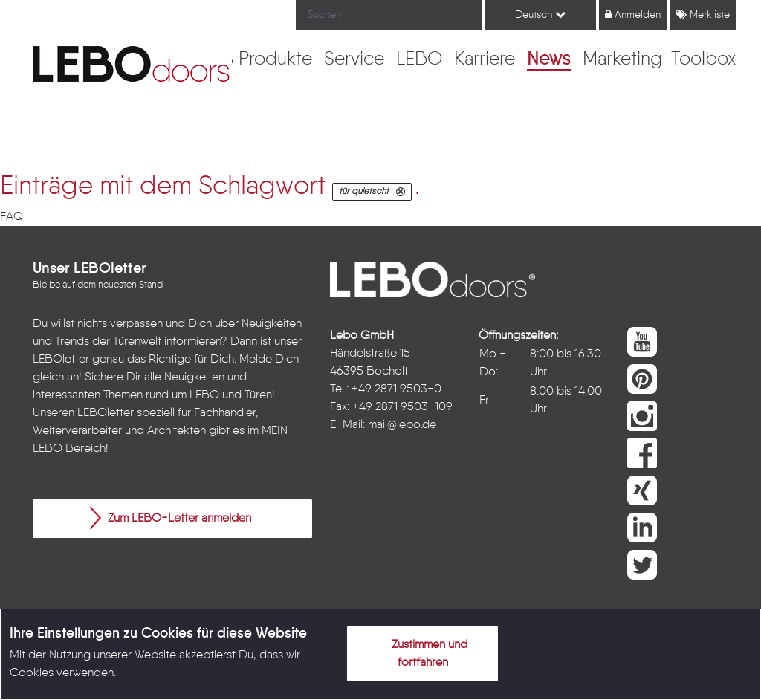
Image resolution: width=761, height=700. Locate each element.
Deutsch (540, 14)
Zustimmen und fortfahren (421, 651)
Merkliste (703, 14)
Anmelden (633, 14)
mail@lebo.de (402, 425)
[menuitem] (275, 60)
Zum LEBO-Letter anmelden (171, 518)
